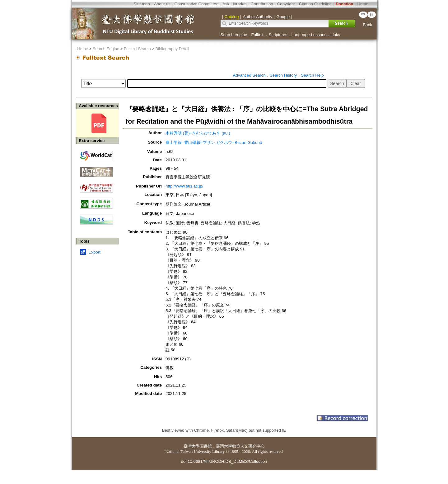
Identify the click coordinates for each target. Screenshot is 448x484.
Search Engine (106, 49)
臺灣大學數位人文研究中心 (240, 446)
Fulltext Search (137, 49)
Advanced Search (249, 75)
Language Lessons (309, 35)
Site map (142, 4)
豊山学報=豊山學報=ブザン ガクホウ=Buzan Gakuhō (214, 142)
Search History (283, 75)
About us (162, 4)
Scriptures (278, 35)
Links (335, 35)
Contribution (262, 4)
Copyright (286, 4)
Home (363, 4)
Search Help (312, 75)
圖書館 (206, 446)
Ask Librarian (235, 4)
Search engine (234, 35)
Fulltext (258, 35)
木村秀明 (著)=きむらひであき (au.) (198, 133)
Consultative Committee (196, 4)
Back (367, 25)
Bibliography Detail (172, 49)
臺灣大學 (192, 446)
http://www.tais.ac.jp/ (184, 186)
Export (94, 252)
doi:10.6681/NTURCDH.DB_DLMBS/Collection (224, 461)
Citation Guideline (315, 4)
